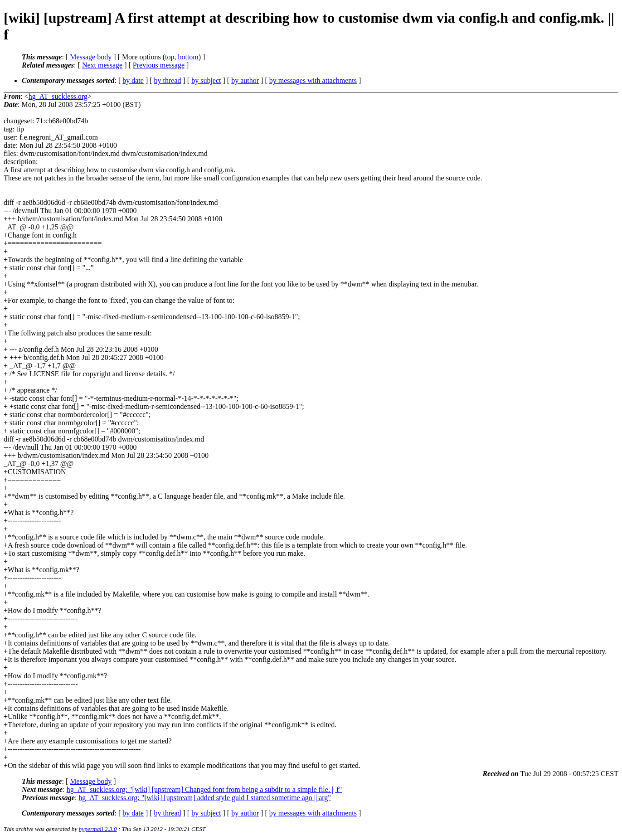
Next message (102, 65)
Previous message (159, 65)
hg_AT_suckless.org (58, 96)
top (170, 57)
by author (245, 80)
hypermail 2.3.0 (98, 829)
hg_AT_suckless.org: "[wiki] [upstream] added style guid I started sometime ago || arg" (205, 798)
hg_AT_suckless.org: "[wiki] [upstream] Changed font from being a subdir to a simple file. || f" (204, 789)
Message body (91, 57)
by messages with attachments (313, 80)
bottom (188, 57)
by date (133, 80)
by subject (206, 80)
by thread (168, 80)
